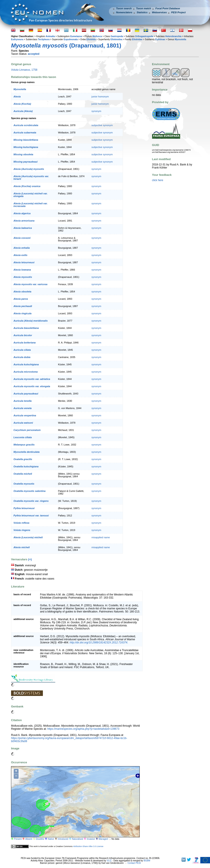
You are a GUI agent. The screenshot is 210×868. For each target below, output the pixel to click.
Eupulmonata (71, 39)
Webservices (159, 12)
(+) (30, 559)
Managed (103, 839)
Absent (29, 839)
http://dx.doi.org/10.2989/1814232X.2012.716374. (99, 642)
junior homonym (100, 97)
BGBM (147, 861)
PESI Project (178, 12)
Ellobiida (91, 39)
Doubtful (40, 839)
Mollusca (97, 36)
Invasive (91, 839)
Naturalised (77, 839)
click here (158, 180)
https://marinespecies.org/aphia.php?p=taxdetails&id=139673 (83, 729)
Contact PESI (134, 863)
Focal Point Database (168, 8)
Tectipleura (44, 39)
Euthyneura (17, 39)
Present (18, 839)
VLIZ (109, 861)
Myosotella (180, 39)
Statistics (142, 12)
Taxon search (124, 8)
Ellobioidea (116, 39)
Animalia (50, 36)
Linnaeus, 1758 (24, 70)
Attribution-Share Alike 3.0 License (88, 846)
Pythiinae (160, 39)
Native (51, 839)
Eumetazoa (76, 36)
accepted (34, 54)
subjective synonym (102, 125)
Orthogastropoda (144, 36)
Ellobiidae (137, 39)
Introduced (63, 839)
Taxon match (144, 8)
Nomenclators (124, 12)
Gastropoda (117, 36)
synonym (96, 111)
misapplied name (101, 537)
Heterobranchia (173, 36)
